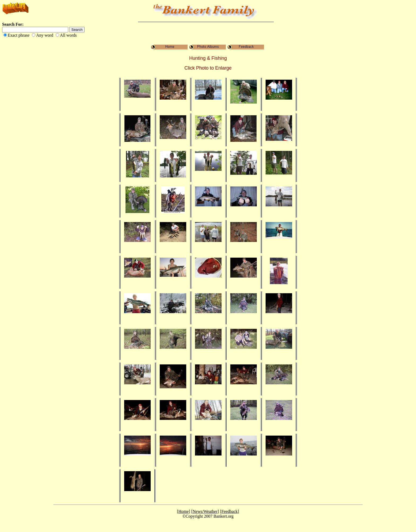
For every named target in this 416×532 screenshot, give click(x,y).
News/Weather (205, 511)
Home (183, 511)
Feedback (229, 511)
